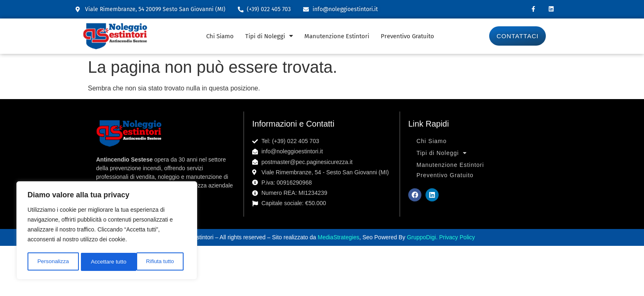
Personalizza (53, 262)
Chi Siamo (220, 36)
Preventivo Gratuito (407, 36)
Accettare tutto (159, 262)
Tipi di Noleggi (269, 36)
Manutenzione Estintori (337, 36)
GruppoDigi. (423, 237)
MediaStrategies (339, 237)
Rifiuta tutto (105, 262)
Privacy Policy (457, 237)
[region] (107, 231)
